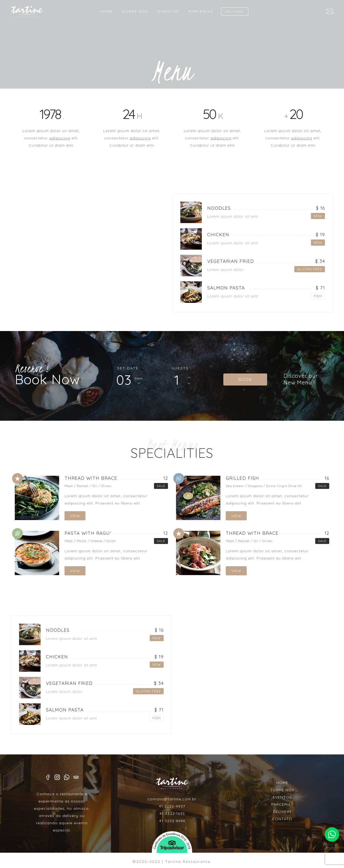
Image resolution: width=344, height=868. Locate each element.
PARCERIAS (201, 11)
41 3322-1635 (172, 813)
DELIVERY (235, 11)
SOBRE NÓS (135, 11)
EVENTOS (169, 11)
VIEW (75, 516)
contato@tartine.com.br (172, 799)
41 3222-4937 (172, 806)
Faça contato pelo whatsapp (332, 834)
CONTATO (282, 819)
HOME (106, 11)
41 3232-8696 (172, 821)
